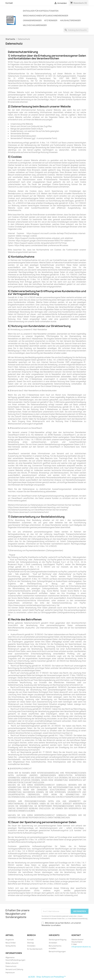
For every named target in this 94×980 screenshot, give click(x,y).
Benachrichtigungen (57, 951)
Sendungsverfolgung (58, 940)
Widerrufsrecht (12, 963)
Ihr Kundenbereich (35, 949)
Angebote (10, 940)
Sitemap (31, 943)
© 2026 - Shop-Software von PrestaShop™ (47, 977)
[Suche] (76, 30)
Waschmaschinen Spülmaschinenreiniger (46, 16)
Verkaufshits (11, 946)
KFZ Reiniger (51, 20)
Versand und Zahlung (14, 969)
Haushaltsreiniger (70, 20)
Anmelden (31, 946)
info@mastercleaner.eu (81, 947)
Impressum (10, 972)
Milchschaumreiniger (35, 25)
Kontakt (9, 3)
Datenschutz (11, 966)
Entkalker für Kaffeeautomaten (41, 11)
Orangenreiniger (32, 20)
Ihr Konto (54, 935)
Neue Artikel (11, 943)
